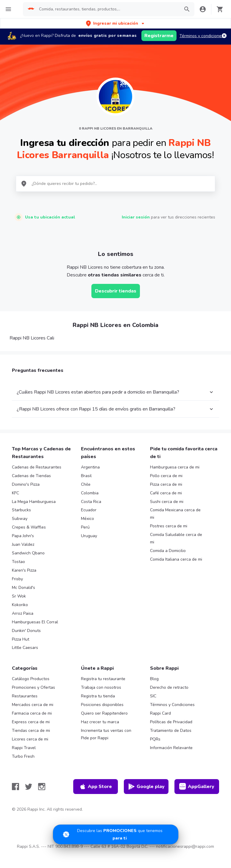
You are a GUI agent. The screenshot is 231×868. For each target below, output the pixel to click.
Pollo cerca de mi (166, 476)
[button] (116, 23)
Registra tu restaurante (103, 679)
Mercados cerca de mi (33, 705)
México (88, 519)
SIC (153, 696)
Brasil (86, 476)
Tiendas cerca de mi (31, 731)
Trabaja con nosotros (101, 687)
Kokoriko (20, 605)
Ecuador (89, 510)
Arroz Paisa (23, 613)
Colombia (90, 493)
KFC (15, 493)
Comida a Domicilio (168, 551)
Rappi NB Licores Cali (32, 338)
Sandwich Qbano (28, 553)
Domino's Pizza (26, 484)
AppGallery (197, 787)
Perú (85, 527)
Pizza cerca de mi (166, 484)
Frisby (17, 579)
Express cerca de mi (31, 722)
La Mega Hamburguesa (34, 502)
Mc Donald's (24, 588)
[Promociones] (116, 834)
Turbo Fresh (23, 756)
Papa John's (23, 536)
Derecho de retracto (169, 687)
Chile (86, 484)
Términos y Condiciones (172, 705)
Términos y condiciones (202, 36)
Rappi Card (160, 713)
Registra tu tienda (98, 696)
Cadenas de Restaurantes (37, 467)
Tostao (18, 562)
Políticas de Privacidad (171, 722)
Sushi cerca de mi (167, 502)
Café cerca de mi (166, 493)
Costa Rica (91, 502)
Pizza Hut (21, 639)
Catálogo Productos (31, 679)
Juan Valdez (23, 544)
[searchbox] (107, 9)
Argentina (90, 467)
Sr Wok (19, 596)
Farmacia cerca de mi (32, 713)
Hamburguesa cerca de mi (175, 467)
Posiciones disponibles (102, 705)
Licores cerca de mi (30, 739)
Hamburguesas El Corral (35, 622)
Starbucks (21, 510)
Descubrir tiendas (116, 291)
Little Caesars (25, 648)
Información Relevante (171, 748)
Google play (146, 787)
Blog (154, 679)
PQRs (155, 739)
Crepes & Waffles (29, 527)
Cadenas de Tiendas (31, 476)
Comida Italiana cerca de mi (176, 559)
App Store (96, 787)
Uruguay (89, 536)
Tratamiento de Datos (171, 731)
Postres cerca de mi (169, 526)
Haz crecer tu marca (100, 722)
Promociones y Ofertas (33, 687)
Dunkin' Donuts (26, 631)
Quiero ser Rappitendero (104, 713)
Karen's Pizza (24, 570)
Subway (20, 519)
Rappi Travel (24, 748)
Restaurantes (25, 696)
